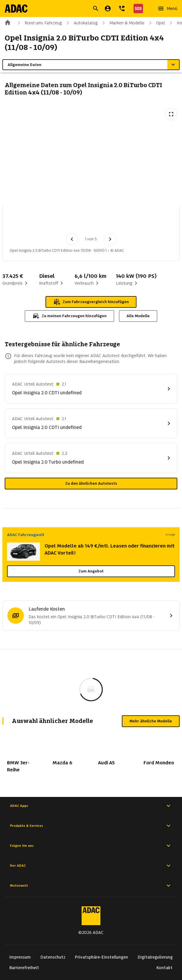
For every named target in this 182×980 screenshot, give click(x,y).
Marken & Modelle (122, 23)
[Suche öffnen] (96, 9)
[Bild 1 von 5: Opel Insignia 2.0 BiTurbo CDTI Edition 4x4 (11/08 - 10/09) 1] (21, 221)
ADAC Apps (91, 806)
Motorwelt (91, 886)
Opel (156, 23)
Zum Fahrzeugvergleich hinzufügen (91, 302)
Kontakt (165, 968)
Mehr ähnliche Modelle (151, 721)
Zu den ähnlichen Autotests (91, 483)
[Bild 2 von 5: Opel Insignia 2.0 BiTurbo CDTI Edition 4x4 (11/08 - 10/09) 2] (52, 221)
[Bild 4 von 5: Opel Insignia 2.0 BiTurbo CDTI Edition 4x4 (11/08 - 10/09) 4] (113, 221)
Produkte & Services (91, 826)
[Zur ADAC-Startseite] (17, 9)
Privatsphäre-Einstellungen (101, 957)
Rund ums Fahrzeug (39, 23)
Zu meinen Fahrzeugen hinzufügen (69, 316)
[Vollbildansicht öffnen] (171, 114)
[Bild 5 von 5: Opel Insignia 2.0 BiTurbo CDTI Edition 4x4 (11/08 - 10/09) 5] (144, 221)
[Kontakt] (122, 9)
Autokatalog (81, 23)
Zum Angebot (91, 571)
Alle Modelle (138, 316)
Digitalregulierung (155, 957)
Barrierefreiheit (24, 968)
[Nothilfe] (137, 9)
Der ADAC (91, 866)
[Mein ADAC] (108, 9)
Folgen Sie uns (91, 846)
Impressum (20, 957)
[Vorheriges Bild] (72, 239)
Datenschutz (53, 957)
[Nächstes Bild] (110, 239)
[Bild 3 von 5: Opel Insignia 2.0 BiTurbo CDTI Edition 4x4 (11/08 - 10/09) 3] (82, 221)
